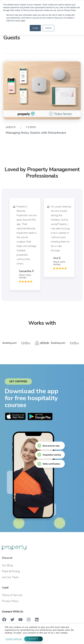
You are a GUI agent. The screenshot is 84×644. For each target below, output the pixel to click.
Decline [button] (48, 28)
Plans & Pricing (11, 571)
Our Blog (7, 565)
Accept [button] (35, 28)
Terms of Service (12, 595)
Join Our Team (10, 577)
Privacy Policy (10, 601)
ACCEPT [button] (33, 639)
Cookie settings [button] (14, 639)
